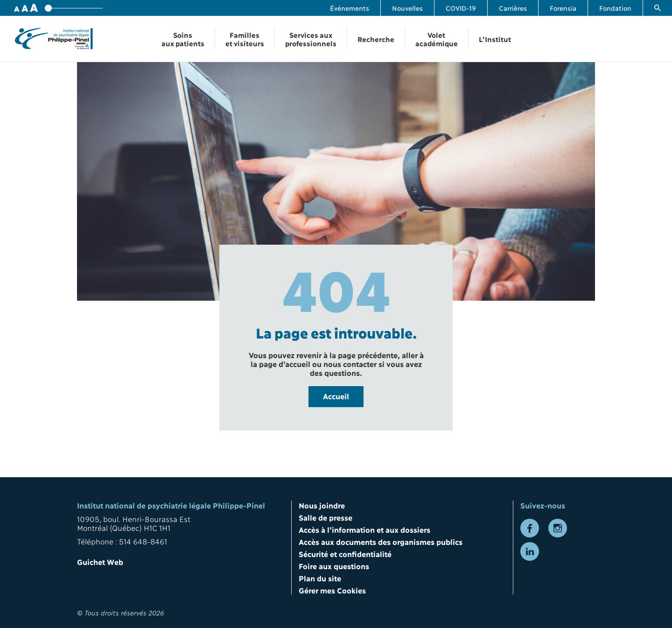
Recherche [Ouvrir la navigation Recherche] (376, 39)
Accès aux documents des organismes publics (381, 541)
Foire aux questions (334, 566)
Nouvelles (407, 8)
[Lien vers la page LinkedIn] (530, 551)
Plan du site (320, 578)
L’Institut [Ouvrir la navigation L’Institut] (495, 39)
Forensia (563, 8)
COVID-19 (461, 8)
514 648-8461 (143, 541)
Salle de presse (325, 517)
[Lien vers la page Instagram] (558, 528)
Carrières (513, 8)
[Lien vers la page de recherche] (658, 8)
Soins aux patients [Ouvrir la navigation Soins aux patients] (183, 39)
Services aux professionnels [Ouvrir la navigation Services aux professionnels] (311, 39)
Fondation (615, 8)
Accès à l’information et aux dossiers (364, 529)
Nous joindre (322, 505)
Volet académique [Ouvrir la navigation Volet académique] (437, 39)
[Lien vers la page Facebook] (530, 528)
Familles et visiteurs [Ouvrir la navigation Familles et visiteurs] (245, 39)
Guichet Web (100, 561)
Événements (350, 8)
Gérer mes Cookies (332, 590)
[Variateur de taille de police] (74, 8)
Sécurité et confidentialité (345, 554)
